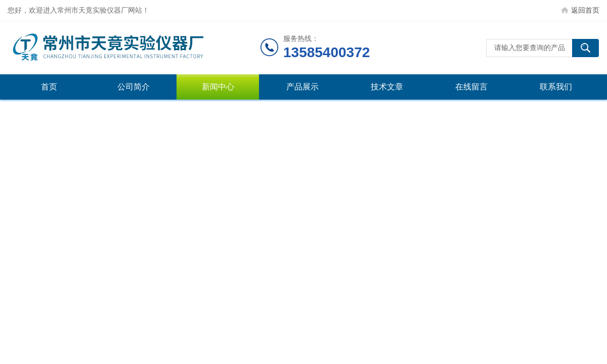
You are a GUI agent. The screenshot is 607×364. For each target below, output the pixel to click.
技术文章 (387, 87)
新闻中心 (218, 87)
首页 (49, 87)
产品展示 (302, 87)
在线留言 (471, 87)
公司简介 (134, 87)
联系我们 (556, 87)
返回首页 (585, 10)
